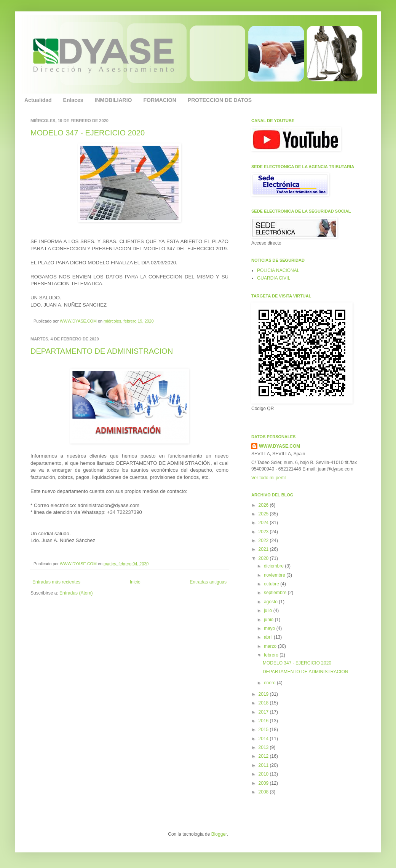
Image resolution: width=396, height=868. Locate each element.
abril (269, 637)
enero (270, 683)
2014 (264, 739)
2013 (264, 747)
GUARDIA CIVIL (274, 278)
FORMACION (160, 100)
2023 (264, 532)
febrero (272, 655)
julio (269, 610)
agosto (271, 602)
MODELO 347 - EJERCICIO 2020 (88, 133)
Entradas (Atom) (76, 593)
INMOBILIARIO (113, 100)
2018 (264, 703)
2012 (264, 756)
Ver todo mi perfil (268, 478)
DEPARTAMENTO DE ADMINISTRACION (102, 351)
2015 (264, 730)
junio (269, 620)
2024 (264, 523)
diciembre (274, 566)
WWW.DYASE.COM (79, 321)
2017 (264, 712)
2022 (264, 541)
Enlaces (73, 100)
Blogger (219, 834)
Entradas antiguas (208, 582)
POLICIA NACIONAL (278, 270)
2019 (264, 694)
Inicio (135, 582)
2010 (264, 774)
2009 (264, 783)
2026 (264, 505)
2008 (264, 792)
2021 (264, 549)
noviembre (275, 575)
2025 (264, 514)
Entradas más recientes (56, 582)
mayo (270, 628)
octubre (272, 584)
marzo (271, 646)
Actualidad (38, 100)
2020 (264, 558)
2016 (264, 721)
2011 (264, 765)
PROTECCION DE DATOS (220, 100)
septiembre (276, 593)
